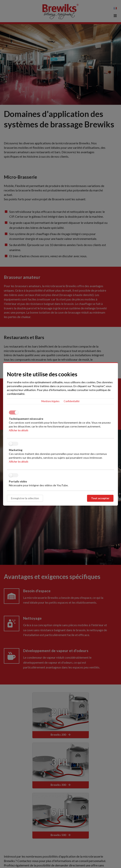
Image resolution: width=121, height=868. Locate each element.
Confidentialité (72, 401)
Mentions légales (50, 401)
